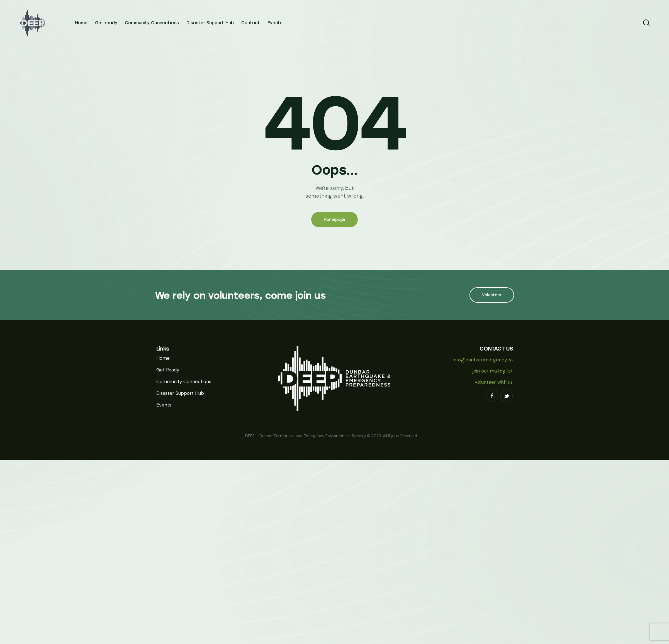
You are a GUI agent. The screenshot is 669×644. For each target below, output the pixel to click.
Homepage (334, 220)
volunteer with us (494, 382)
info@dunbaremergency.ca (483, 360)
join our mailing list (493, 371)
